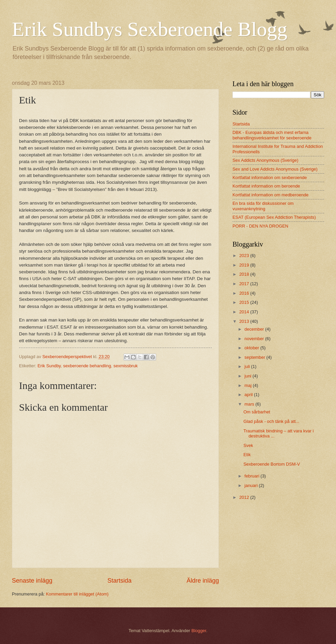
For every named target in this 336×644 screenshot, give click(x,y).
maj (248, 385)
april (249, 395)
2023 (245, 256)
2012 (245, 497)
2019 (245, 265)
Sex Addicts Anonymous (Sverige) (265, 160)
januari (251, 485)
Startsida (119, 581)
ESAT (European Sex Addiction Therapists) (274, 217)
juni (248, 376)
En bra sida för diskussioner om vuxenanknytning (263, 206)
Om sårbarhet (257, 412)
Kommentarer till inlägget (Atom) (77, 594)
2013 (245, 321)
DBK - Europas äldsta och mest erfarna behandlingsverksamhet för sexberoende (272, 135)
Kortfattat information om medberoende (270, 195)
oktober (252, 348)
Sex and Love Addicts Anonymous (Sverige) (275, 169)
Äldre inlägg (203, 581)
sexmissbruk (126, 366)
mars (250, 404)
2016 (245, 293)
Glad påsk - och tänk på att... (271, 421)
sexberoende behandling (87, 366)
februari (252, 476)
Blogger (199, 631)
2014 (245, 312)
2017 (245, 284)
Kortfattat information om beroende (266, 186)
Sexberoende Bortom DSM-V (272, 464)
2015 (245, 302)
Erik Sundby (49, 366)
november (255, 339)
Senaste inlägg (32, 581)
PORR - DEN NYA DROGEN (260, 226)
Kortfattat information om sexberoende (270, 178)
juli (248, 366)
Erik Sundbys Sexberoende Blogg (150, 29)
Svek (248, 445)
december (255, 329)
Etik (247, 455)
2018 (245, 274)
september (255, 357)
